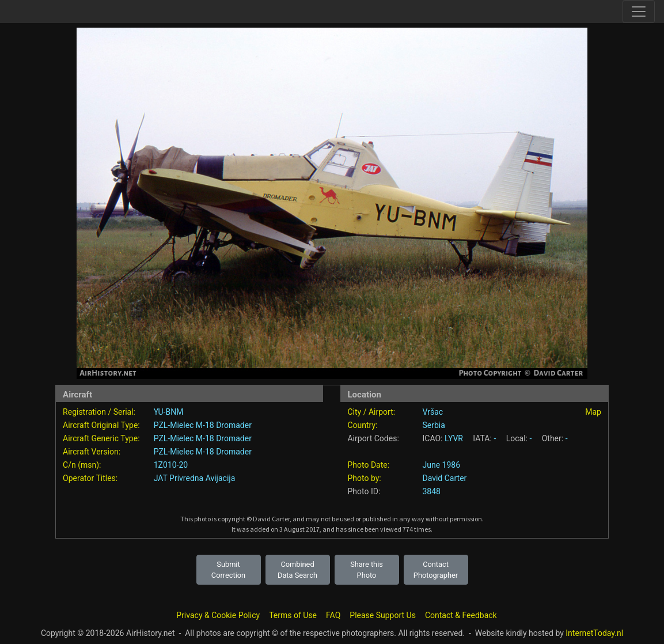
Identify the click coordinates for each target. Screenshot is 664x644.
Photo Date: (368, 465)
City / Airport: (371, 412)
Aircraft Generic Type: (101, 438)
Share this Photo (367, 570)
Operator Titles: (90, 478)
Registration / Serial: (99, 412)
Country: (362, 425)
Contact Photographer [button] (436, 570)
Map (593, 412)
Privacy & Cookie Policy (218, 615)
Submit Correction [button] (228, 570)
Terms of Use (293, 615)
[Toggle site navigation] (639, 12)
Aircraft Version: (92, 452)
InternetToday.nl (594, 633)
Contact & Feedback (461, 615)
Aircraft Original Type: (101, 425)
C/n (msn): (82, 465)
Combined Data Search (297, 570)
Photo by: (364, 478)
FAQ (333, 615)
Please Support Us (383, 615)
